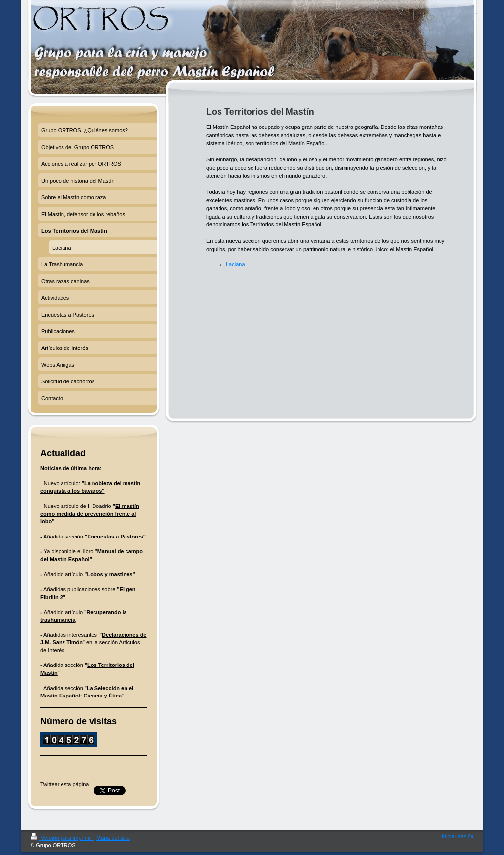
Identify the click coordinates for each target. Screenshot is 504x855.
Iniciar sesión (458, 836)
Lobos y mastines (110, 574)
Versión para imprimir (62, 838)
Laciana (236, 264)
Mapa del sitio (113, 838)
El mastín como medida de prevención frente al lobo (90, 514)
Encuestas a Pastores (115, 537)
